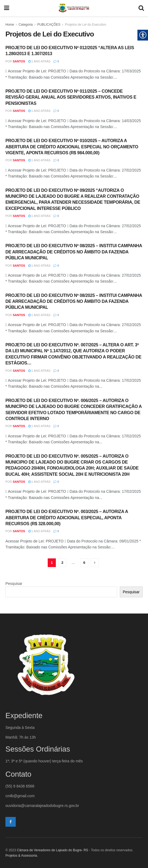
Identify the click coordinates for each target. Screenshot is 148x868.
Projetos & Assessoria (21, 856)
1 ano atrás (39, 61)
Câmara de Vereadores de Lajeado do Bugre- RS (52, 850)
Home (10, 25)
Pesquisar (14, 584)
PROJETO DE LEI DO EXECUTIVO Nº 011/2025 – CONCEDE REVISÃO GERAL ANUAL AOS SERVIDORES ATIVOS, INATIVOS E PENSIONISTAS (71, 97)
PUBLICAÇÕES (49, 25)
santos (19, 61)
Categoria (26, 25)
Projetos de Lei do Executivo (85, 25)
